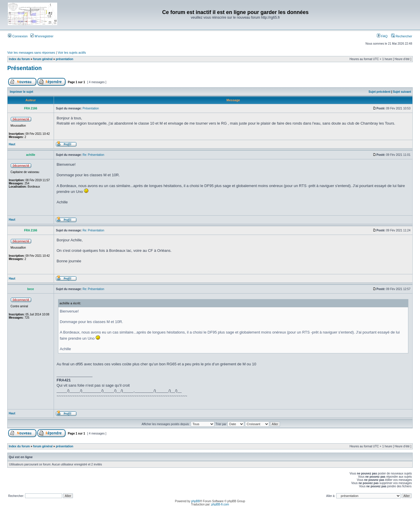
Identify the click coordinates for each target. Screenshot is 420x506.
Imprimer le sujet (22, 92)
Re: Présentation (93, 155)
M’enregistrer (42, 36)
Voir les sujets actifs (72, 53)
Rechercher (402, 36)
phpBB (195, 501)
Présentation (24, 68)
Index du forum (19, 59)
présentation (64, 59)
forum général (43, 59)
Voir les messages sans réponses (31, 53)
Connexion (18, 36)
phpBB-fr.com (220, 504)
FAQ (382, 36)
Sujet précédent (380, 92)
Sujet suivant (402, 92)
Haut (12, 144)
